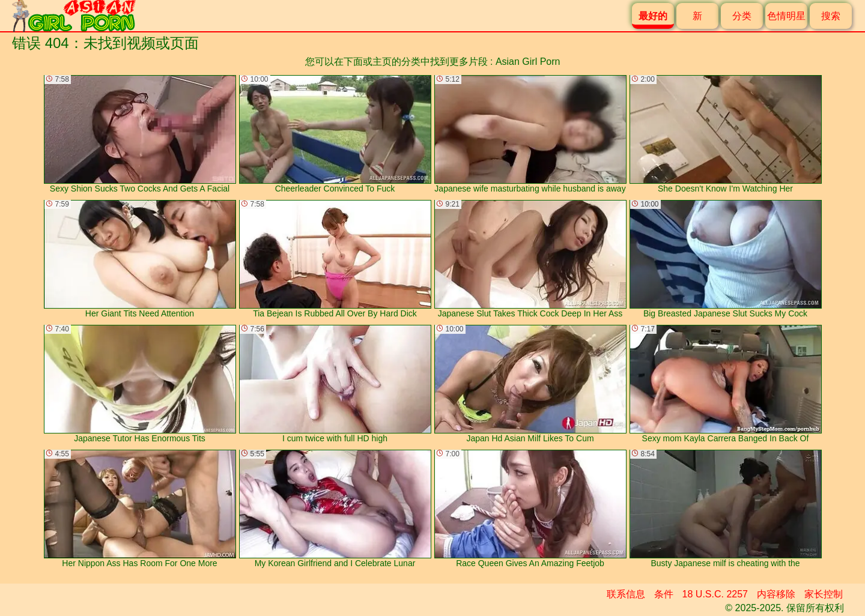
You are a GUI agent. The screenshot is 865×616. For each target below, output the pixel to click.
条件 (664, 594)
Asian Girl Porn (528, 62)
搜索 (831, 16)
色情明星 (786, 16)
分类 (742, 16)
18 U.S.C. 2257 (715, 594)
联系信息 (626, 594)
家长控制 (824, 594)
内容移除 (776, 594)
